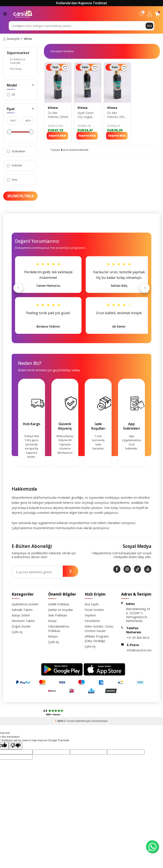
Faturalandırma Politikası (59, 629)
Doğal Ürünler (21, 626)
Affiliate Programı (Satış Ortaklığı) (97, 639)
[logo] (23, 14)
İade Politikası (58, 615)
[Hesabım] (149, 14)
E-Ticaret (69, 721)
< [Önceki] (18, 288)
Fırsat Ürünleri (94, 610)
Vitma (53, 108)
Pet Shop (16, 69)
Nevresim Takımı (23, 621)
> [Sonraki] (145, 288)
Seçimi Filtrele (20, 196)
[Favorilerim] (141, 14)
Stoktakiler (16, 151)
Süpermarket (18, 53)
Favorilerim (92, 621)
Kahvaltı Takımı (22, 610)
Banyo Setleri (21, 615)
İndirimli (14, 165)
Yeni (12, 180)
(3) (11, 94)
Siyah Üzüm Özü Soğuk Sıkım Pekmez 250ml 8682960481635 (88, 115)
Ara (149, 26)
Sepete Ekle (57, 135)
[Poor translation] (15, 746)
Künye (52, 621)
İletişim (53, 636)
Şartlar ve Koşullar (61, 610)
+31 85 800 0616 (138, 638)
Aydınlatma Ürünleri (25, 604)
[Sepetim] (157, 14)
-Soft (60, 721)
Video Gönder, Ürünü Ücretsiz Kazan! (99, 629)
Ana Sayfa (92, 604)
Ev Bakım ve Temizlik (18, 61)
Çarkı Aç (17, 632)
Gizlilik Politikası (59, 604)
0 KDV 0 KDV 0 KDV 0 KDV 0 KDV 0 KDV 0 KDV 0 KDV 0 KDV (64, 51)
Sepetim (90, 615)
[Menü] (5, 14)
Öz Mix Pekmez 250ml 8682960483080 (117, 115)
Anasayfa (11, 39)
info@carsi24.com (139, 650)
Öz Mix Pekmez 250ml (58, 115)
